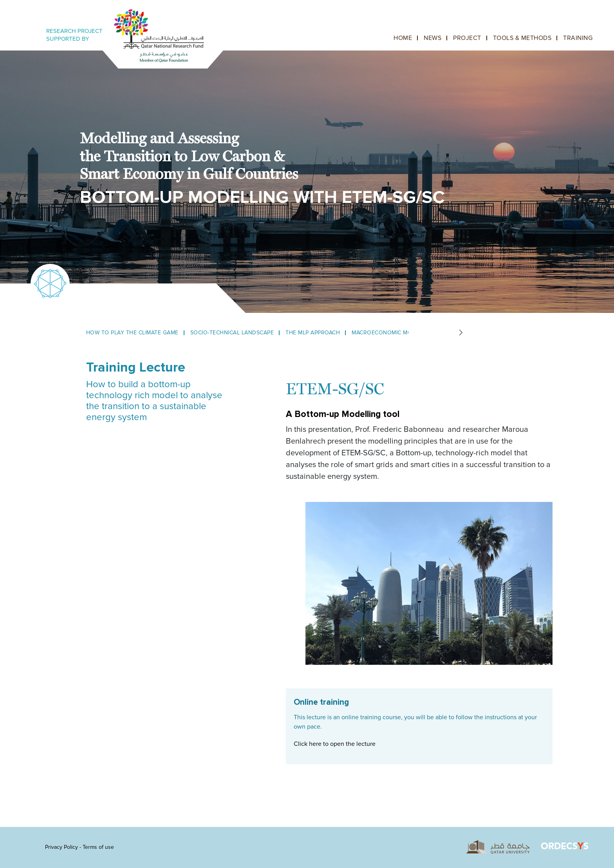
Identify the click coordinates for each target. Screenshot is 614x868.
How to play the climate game (132, 333)
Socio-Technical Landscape (232, 333)
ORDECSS (565, 847)
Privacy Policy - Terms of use (79, 847)
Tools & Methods (522, 38)
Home (403, 38)
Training (578, 38)
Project (467, 38)
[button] (461, 333)
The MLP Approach (313, 333)
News (433, 38)
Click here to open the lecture (335, 744)
